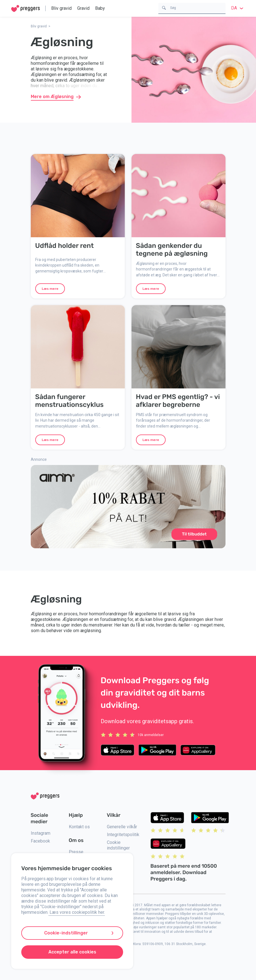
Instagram (41, 833)
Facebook (40, 841)
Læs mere (50, 289)
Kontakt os (79, 827)
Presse (76, 852)
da (238, 8)
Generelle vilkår (122, 827)
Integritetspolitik (123, 835)
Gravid (83, 8)
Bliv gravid (61, 8)
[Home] (25, 9)
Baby (100, 8)
